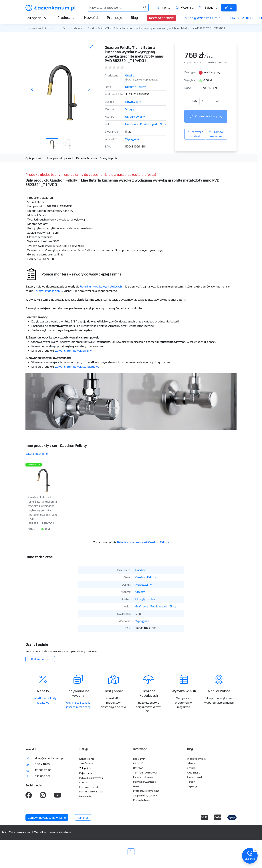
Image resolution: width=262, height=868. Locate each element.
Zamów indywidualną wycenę (47, 818)
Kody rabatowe (161, 18)
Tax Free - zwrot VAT (145, 773)
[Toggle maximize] (91, 47)
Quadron (131, 75)
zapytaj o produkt (195, 134)
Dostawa (138, 768)
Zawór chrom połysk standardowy (77, 367)
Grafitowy (131, 124)
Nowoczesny (133, 102)
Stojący (130, 109)
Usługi (83, 749)
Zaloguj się (209, 8)
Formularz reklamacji (91, 792)
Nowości (91, 17)
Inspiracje (192, 786)
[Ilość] (207, 101)
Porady (191, 782)
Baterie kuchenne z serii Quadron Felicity (143, 542)
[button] (56, 28)
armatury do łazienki (49, 291)
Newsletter (86, 796)
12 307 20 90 (43, 770)
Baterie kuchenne (73, 28)
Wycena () (185, 8)
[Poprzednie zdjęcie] (32, 90)
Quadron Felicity (135, 87)
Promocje (114, 17)
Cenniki (191, 768)
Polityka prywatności (145, 782)
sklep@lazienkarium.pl (203, 18)
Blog (134, 17)
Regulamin (139, 759)
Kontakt (164, 8)
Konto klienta (87, 759)
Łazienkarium (33, 28)
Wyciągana (132, 139)
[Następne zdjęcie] (89, 90)
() (229, 8)
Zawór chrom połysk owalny (73, 351)
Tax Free (83, 818)
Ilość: (195, 101)
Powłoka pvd (148, 124)
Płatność (138, 763)
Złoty (162, 124)
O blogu (191, 763)
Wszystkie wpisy (196, 759)
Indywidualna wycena (91, 778)
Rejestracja (86, 773)
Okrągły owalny (135, 117)
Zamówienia (86, 763)
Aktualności (194, 773)
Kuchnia (49, 28)
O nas (136, 786)
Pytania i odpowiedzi (145, 777)
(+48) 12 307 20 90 (246, 18)
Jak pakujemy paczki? (145, 796)
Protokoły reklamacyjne (146, 791)
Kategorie (37, 18)
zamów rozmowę (216, 134)
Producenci (66, 17)
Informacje (140, 749)
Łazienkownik (195, 777)
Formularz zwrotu (89, 787)
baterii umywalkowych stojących (101, 287)
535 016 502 (43, 776)
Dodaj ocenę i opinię (40, 659)
